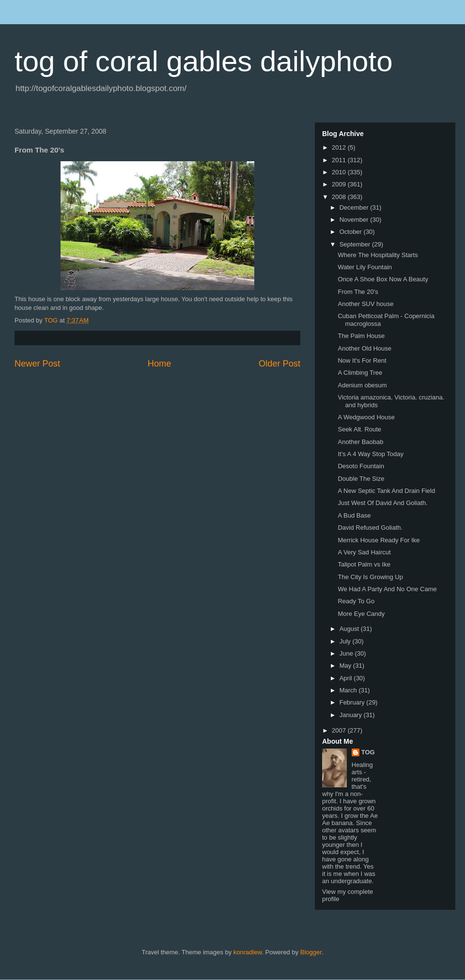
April (347, 678)
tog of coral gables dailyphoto (204, 61)
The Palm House (361, 336)
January (352, 715)
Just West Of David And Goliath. (382, 503)
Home (160, 364)
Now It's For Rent (362, 360)
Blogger (311, 952)
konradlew (248, 952)
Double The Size (361, 479)
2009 (340, 184)
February (353, 702)
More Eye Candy (361, 614)
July (346, 641)
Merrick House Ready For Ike (379, 540)
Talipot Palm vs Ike (364, 564)
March (349, 690)
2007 (340, 730)
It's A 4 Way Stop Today (370, 454)
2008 (340, 197)
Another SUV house (365, 304)
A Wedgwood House (366, 417)
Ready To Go (356, 601)
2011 (340, 160)
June (347, 653)
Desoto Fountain (361, 466)
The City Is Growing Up (370, 577)
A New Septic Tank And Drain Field (386, 491)
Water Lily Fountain (365, 267)
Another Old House (364, 348)
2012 (340, 147)
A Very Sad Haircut (364, 552)
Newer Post (37, 364)
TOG (368, 752)
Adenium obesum (362, 385)
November (355, 220)
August (350, 629)
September (356, 244)
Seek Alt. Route (359, 429)
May (346, 666)
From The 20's (358, 292)
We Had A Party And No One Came (387, 589)
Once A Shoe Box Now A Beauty (383, 279)
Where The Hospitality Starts (378, 255)
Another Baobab (360, 442)
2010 (340, 172)
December (355, 207)
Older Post (279, 364)
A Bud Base (354, 515)
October (352, 232)
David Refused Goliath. (370, 528)
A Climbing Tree (360, 373)
